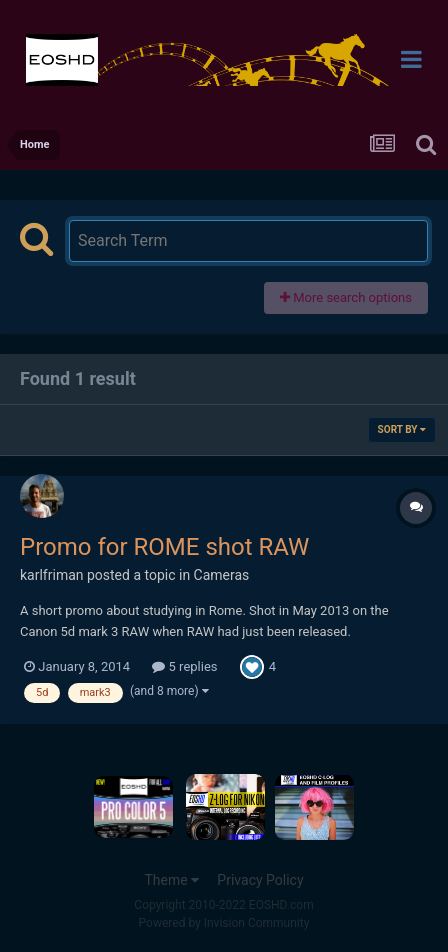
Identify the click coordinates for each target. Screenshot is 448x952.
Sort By (402, 429)
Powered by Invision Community (224, 923)
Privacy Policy (260, 880)
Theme (171, 880)
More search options (346, 297)
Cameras (222, 575)
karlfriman (52, 575)
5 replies (184, 666)
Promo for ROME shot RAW (164, 547)
